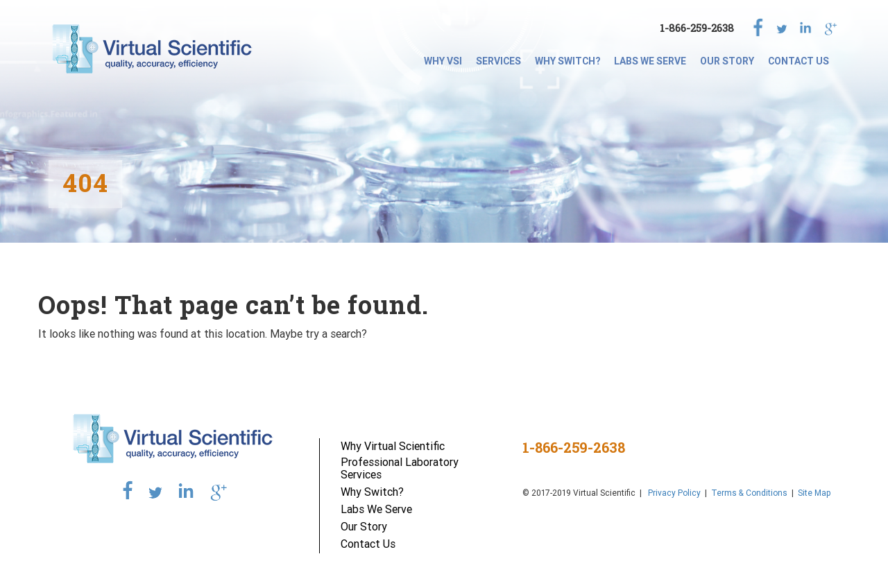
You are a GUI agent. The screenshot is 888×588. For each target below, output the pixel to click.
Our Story (727, 61)
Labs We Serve (650, 61)
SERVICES (498, 61)
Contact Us (799, 61)
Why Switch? (567, 61)
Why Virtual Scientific (393, 446)
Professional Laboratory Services (400, 468)
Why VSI (443, 61)
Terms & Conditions (749, 493)
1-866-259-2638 (697, 28)
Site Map (814, 493)
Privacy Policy (673, 493)
